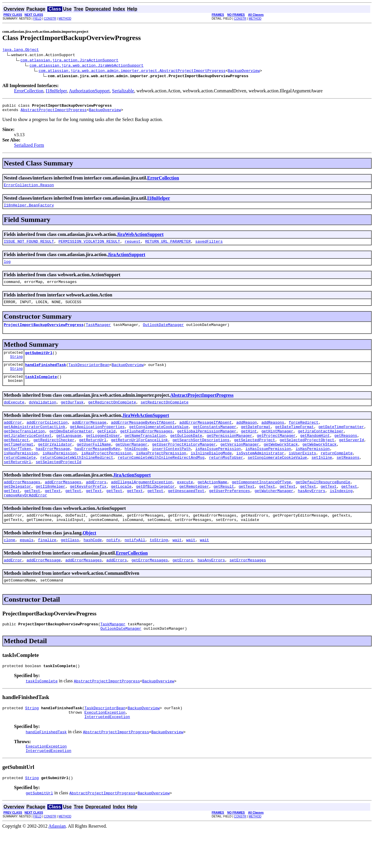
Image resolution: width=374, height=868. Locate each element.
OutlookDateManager (163, 333)
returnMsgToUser (226, 477)
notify (113, 567)
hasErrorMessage (53, 467)
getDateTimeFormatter (341, 441)
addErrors (96, 504)
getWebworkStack (281, 462)
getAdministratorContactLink (35, 441)
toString (159, 567)
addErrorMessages (22, 504)
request (133, 246)
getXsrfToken (18, 467)
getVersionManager (240, 462)
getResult (224, 509)
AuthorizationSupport (89, 92)
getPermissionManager (229, 451)
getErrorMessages (150, 588)
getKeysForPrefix (88, 509)
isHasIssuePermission (218, 467)
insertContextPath (171, 467)
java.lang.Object (21, 50)
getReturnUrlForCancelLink (140, 456)
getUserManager (131, 462)
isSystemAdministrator (260, 472)
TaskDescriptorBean (89, 375)
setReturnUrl (18, 483)
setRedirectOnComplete (165, 414)
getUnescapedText (186, 514)
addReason (247, 435)
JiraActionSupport (126, 260)
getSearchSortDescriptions (201, 456)
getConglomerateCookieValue (159, 441)
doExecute (14, 414)
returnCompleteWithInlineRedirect (77, 477)
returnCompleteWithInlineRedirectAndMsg (161, 477)
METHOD (65, 19)
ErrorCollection (29, 92)
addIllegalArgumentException (142, 504)
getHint (249, 446)
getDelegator (18, 509)
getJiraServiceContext (28, 451)
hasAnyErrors (311, 514)
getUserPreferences (229, 514)
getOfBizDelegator (155, 509)
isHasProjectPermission (106, 472)
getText (247, 509)
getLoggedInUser (103, 451)
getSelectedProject (254, 456)
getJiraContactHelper (321, 446)
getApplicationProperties (97, 441)
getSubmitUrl (39, 362)
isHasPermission (313, 467)
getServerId (352, 456)
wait (177, 567)
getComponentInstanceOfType (261, 504)
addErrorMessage (89, 435)
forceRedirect (303, 435)
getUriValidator (55, 462)
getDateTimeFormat (294, 441)
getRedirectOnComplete (112, 414)
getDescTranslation (24, 446)
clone (9, 567)
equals (27, 567)
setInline (322, 477)
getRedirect (16, 456)
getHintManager (277, 446)
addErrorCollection (47, 435)
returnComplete (336, 472)
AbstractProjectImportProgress (53, 112)
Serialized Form (29, 148)
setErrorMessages (248, 588)
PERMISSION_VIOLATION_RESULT (89, 246)
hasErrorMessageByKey (97, 467)
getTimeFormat (19, 462)
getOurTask (72, 414)
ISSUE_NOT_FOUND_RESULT (29, 246)
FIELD (37, 19)
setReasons (348, 477)
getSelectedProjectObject (307, 456)
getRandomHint (315, 451)
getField (106, 446)
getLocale (121, 509)
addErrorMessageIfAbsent (206, 435)
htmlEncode (136, 467)
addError (13, 435)
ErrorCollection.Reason (29, 188)
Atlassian (57, 863)
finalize (47, 567)
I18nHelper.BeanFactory (29, 209)
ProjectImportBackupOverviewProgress (44, 333)
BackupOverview (244, 71)
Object (89, 559)
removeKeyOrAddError (25, 520)
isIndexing (341, 514)
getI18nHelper (50, 509)
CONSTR (50, 19)
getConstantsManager (214, 441)
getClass (70, 567)
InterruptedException (107, 751)
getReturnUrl (93, 456)
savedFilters (209, 246)
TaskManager (98, 333)
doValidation (43, 414)
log (7, 268)
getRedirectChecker (54, 456)
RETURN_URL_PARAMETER (168, 246)
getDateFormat (256, 441)
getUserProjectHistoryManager (184, 462)
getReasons (346, 451)
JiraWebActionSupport (140, 239)
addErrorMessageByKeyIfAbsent (143, 435)
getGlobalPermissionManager (207, 446)
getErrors (183, 588)
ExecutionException (105, 746)
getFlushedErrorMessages (146, 446)
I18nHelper (56, 92)
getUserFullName (94, 462)
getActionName (212, 504)
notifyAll (135, 567)
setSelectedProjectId (58, 483)
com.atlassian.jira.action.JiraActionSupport (69, 61)
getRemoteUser (194, 509)
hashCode (93, 567)
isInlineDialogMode (211, 472)
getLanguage (69, 451)
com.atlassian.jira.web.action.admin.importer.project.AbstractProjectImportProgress (132, 71)
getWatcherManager (274, 514)
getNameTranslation (145, 451)
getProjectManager (276, 451)
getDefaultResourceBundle (323, 504)
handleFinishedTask (46, 375)
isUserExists (302, 472)
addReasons (273, 435)
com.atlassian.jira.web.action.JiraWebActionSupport (86, 66)
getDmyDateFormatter (71, 446)
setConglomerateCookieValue (277, 477)
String (17, 367)
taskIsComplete (41, 388)
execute (185, 504)
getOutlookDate (186, 451)
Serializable (123, 92)
